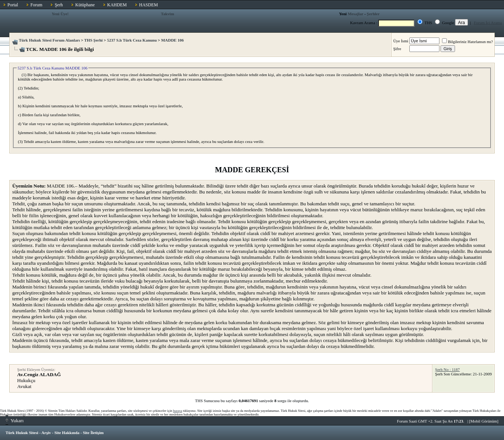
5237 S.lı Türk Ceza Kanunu (132, 40)
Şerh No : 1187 (447, 369)
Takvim (167, 14)
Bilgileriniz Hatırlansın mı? (467, 42)
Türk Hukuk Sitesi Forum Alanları (49, 40)
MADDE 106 (172, 40)
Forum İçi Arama (488, 23)
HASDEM (149, 5)
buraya (178, 411)
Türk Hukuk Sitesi (22, 433)
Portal (13, 5)
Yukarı (15, 421)
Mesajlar (356, 14)
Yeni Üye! (60, 14)
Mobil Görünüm (484, 421)
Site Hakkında (67, 433)
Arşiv (46, 433)
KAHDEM (117, 5)
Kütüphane (85, 5)
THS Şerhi (94, 40)
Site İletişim (93, 433)
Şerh (59, 5)
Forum (36, 5)
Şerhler (373, 14)
